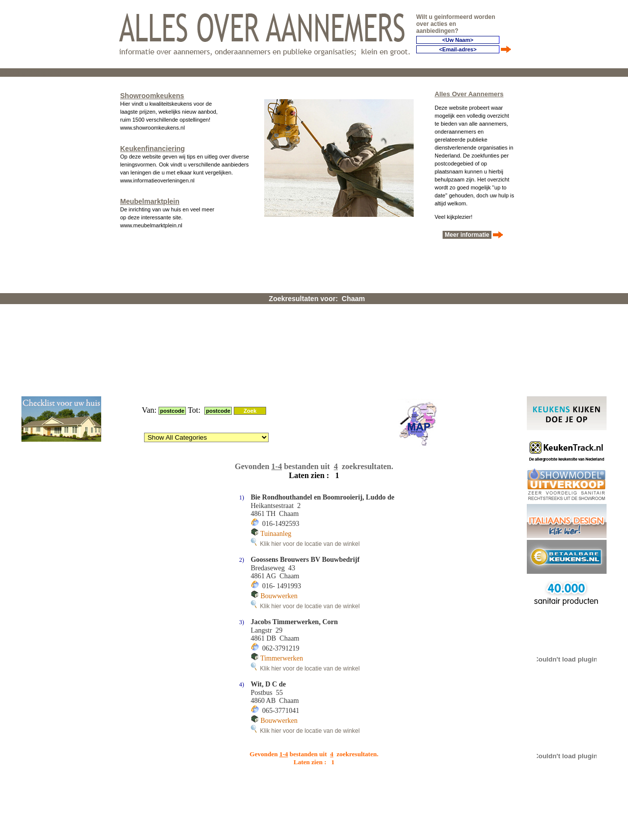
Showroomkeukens (152, 93)
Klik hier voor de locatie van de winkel (305, 413)
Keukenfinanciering (153, 146)
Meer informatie (467, 232)
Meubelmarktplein (150, 198)
